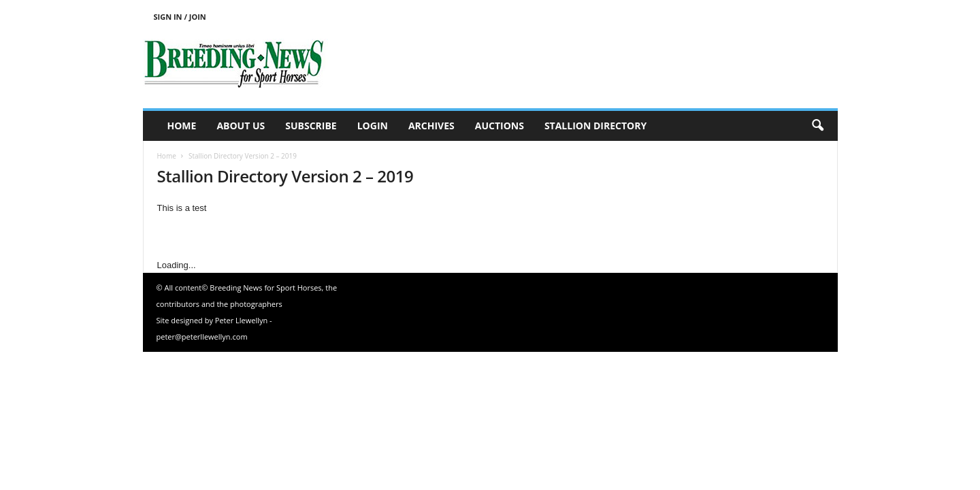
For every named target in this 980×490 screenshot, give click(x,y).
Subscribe (311, 126)
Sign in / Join (180, 17)
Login (373, 126)
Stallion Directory (595, 126)
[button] (817, 126)
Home (182, 126)
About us (241, 126)
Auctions (500, 126)
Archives (431, 126)
